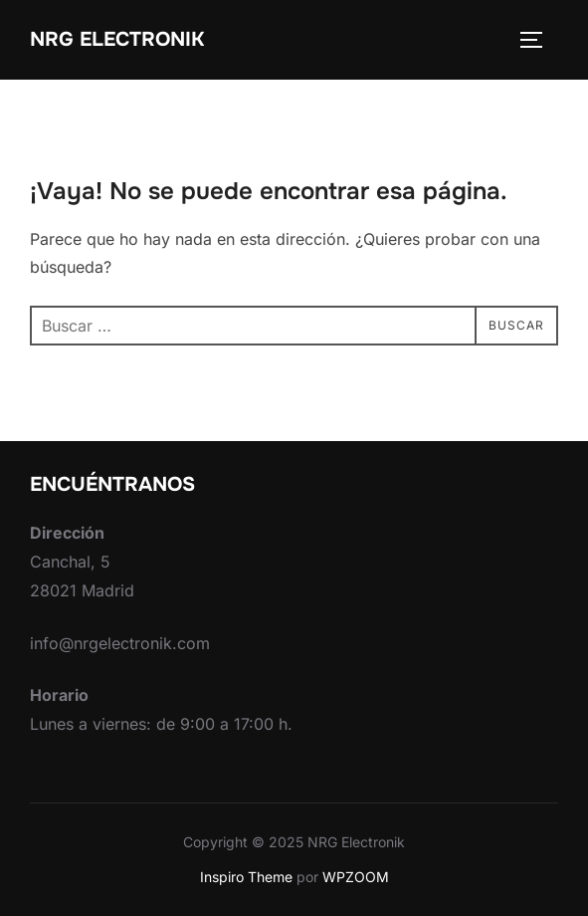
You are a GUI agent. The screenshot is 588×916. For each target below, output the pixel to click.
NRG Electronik (117, 39)
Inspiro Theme (246, 877)
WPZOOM (356, 877)
